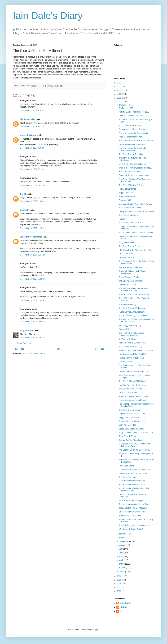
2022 (119, 83)
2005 (119, 580)
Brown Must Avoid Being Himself (133, 400)
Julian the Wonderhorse (31, 237)
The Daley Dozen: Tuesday (130, 347)
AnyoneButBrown (28, 135)
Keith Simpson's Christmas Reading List (136, 295)
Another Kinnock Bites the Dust (132, 421)
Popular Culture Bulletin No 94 (132, 414)
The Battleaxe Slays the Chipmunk (134, 316)
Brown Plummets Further (130, 277)
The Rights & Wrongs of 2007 (131, 223)
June (122, 553)
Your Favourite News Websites (132, 485)
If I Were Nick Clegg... (128, 339)
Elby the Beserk (27, 330)
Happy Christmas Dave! (129, 417)
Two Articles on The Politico (131, 267)
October (123, 538)
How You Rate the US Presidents (133, 385)
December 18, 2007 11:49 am (33, 300)
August (123, 545)
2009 (119, 94)
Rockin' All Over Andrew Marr (131, 358)
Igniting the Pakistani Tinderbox (132, 164)
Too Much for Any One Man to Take (134, 504)
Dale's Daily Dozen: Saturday (131, 429)
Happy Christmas (126, 193)
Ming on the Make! (127, 242)
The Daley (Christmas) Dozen (132, 185)
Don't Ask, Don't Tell (127, 425)
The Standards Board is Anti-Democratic (136, 233)
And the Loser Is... (127, 362)
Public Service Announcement (132, 312)
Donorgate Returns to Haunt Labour (134, 175)
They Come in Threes (128, 436)
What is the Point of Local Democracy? (135, 168)
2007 (119, 102)
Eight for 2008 (125, 200)
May (121, 557)
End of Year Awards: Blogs (130, 172)
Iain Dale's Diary (48, 16)
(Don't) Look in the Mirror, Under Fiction (136, 250)
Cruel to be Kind (126, 254)
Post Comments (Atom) (35, 354)
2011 (119, 87)
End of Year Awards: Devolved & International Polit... (133, 149)
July (121, 549)
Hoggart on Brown (127, 466)
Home (59, 349)
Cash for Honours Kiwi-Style (131, 116)
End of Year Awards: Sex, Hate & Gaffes (136, 141)
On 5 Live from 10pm (128, 393)
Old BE (23, 194)
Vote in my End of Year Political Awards (136, 204)
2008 (119, 98)
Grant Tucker (125, 603)
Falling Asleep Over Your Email (132, 144)
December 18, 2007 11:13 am (33, 228)
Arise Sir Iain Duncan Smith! (131, 137)
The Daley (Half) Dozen (129, 215)
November (124, 534)
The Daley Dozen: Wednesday (132, 308)
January (123, 571)
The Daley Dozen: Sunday (130, 126)
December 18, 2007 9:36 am (32, 148)
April (121, 560)
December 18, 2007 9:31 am (32, 127)
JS (121, 611)
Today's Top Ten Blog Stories (131, 440)
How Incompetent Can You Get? (133, 354)
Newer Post (19, 349)
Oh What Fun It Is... (127, 257)
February (123, 568)
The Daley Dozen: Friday (130, 246)
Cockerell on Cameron (128, 285)
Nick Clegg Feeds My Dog (130, 325)
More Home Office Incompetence (133, 501)
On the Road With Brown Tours (132, 512)
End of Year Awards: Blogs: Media (133, 133)
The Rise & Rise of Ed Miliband (132, 381)
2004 (119, 584)
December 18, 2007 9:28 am (32, 111)
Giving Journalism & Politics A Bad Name (136, 211)
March (122, 564)
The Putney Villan (28, 119)
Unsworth (24, 210)
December (124, 105)
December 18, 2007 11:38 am (33, 279)
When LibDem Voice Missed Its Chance (136, 350)
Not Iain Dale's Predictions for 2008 (134, 112)
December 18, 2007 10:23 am (33, 185)
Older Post (99, 349)
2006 (119, 576)
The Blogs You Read (128, 477)
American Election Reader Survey (133, 396)
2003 (119, 588)
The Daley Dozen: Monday (130, 389)
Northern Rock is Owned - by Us (133, 343)
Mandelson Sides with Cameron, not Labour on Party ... (134, 445)
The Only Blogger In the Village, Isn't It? (136, 525)
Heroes (122, 219)
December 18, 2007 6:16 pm (32, 338)
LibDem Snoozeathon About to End (134, 371)
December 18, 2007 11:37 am (33, 255)
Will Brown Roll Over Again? (131, 529)
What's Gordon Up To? (129, 196)
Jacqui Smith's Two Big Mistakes (133, 508)
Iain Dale (123, 607)
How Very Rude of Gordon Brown (133, 473)
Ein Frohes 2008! (126, 108)
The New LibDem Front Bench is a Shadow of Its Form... (134, 290)
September (124, 541)
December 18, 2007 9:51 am (32, 169)
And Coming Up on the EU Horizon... (135, 450)
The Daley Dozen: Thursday (131, 154)
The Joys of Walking (127, 304)
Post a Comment (24, 343)
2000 (119, 591)
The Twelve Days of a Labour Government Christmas (131, 334)
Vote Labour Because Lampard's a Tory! (136, 470)
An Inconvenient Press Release (132, 129)
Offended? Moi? (126, 329)
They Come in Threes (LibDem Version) (136, 433)
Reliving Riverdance (127, 189)
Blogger (95, 630)
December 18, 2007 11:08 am (33, 201)
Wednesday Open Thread (130, 516)
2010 (119, 90)
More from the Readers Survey (132, 481)
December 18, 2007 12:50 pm (33, 322)
